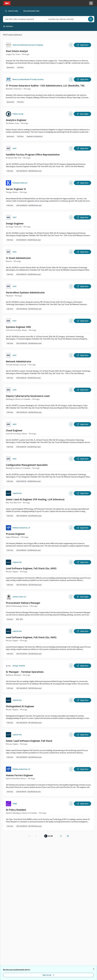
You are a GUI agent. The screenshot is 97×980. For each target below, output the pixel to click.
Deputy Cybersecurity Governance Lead (28, 396)
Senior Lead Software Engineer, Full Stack (29, 741)
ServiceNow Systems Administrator (25, 292)
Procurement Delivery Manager (23, 603)
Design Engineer (15, 224)
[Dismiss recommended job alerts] (94, 969)
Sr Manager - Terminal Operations (25, 672)
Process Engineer (15, 534)
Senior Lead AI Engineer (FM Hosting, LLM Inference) (35, 499)
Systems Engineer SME (18, 327)
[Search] (91, 19)
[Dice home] (7, 3)
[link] (29, 836)
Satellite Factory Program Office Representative (33, 155)
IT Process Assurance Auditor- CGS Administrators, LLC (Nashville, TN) (45, 86)
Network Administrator (19, 361)
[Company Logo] (8, 45)
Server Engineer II (16, 189)
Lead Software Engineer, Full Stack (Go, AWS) (31, 568)
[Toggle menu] (91, 3)
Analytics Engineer (16, 120)
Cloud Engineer (14, 430)
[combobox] (22, 19)
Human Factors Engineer (19, 775)
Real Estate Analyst (17, 51)
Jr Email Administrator (18, 258)
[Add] (71, 45)
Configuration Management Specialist (27, 465)
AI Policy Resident (16, 810)
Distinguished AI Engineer (20, 706)
